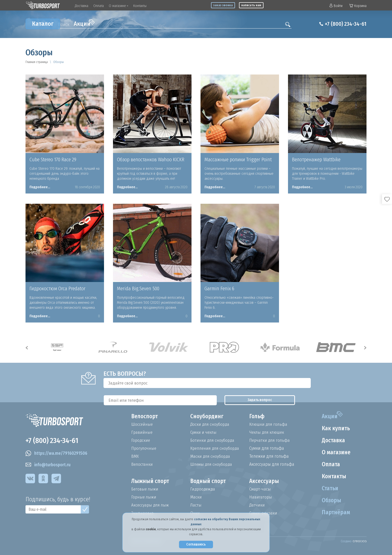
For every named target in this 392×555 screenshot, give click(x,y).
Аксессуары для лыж (151, 505)
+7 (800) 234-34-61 (344, 24)
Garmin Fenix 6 (219, 288)
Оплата (98, 6)
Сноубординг (208, 416)
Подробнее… (40, 187)
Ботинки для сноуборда (213, 440)
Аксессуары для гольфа (272, 464)
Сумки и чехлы (204, 432)
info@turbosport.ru (49, 466)
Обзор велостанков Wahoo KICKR (151, 159)
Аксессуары (264, 481)
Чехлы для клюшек (268, 432)
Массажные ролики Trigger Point (238, 159)
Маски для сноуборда (211, 456)
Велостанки (142, 464)
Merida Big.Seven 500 (138, 288)
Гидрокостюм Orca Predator (57, 288)
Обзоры (330, 500)
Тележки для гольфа (269, 456)
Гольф (257, 416)
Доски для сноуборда (210, 424)
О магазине (118, 6)
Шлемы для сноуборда (212, 464)
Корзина (358, 6)
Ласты (196, 505)
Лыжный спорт (151, 481)
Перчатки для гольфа (270, 440)
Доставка (81, 6)
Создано (354, 541)
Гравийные (142, 432)
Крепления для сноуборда (216, 448)
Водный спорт (209, 481)
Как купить (335, 428)
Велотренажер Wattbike (316, 159)
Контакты (140, 6)
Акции (84, 23)
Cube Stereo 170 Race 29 (53, 159)
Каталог (43, 24)
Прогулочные (144, 448)
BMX (135, 456)
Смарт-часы (260, 489)
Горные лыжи (144, 497)
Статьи (329, 488)
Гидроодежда (203, 489)
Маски (196, 497)
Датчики (257, 505)
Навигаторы (261, 497)
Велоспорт (145, 416)
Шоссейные (142, 424)
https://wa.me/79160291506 (58, 454)
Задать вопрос (321, 383)
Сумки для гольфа (267, 448)
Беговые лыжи (145, 489)
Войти (336, 6)
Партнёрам (335, 512)
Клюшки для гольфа (269, 424)
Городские (141, 440)
